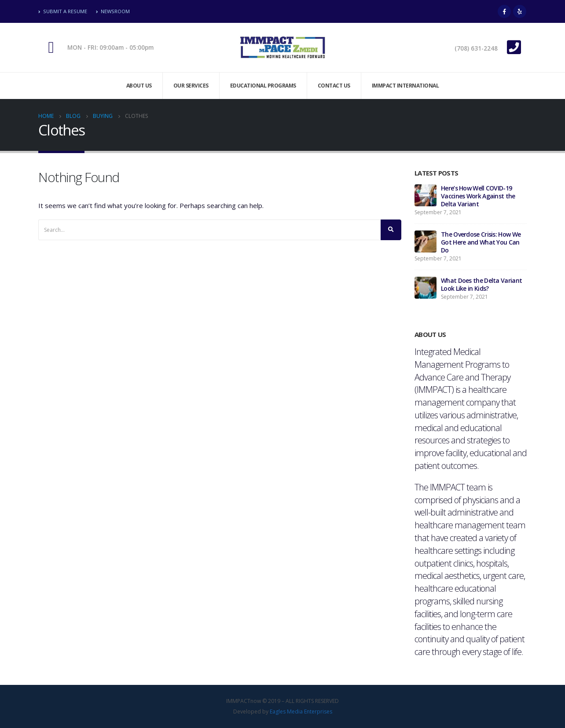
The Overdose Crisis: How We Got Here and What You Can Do (481, 242)
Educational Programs (263, 86)
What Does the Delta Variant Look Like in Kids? (481, 284)
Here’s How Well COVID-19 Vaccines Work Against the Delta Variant (478, 196)
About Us (139, 86)
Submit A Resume (63, 11)
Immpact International (405, 86)
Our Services (191, 86)
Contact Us (334, 86)
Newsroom (113, 11)
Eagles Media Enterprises (301, 712)
